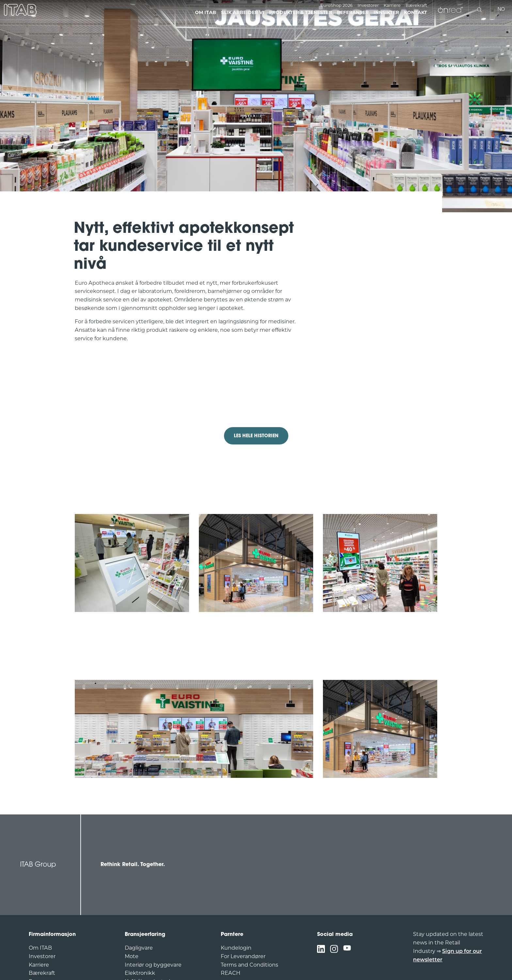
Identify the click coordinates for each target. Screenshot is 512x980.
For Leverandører (243, 957)
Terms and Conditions (249, 965)
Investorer (368, 6)
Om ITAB (40, 948)
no (501, 10)
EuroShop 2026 (336, 6)
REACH (231, 973)
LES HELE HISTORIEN (256, 436)
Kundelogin (236, 948)
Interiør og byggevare (153, 965)
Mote (132, 957)
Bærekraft (416, 6)
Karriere (392, 6)
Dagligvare (139, 948)
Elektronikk (140, 973)
